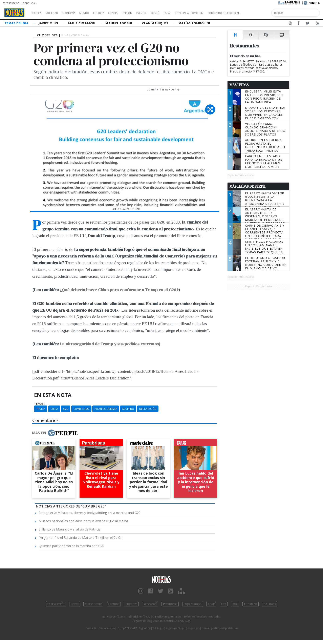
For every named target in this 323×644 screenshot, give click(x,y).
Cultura (110, 13)
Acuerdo (128, 409)
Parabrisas (170, 604)
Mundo (93, 13)
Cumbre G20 (81, 409)
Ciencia (127, 13)
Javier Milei (49, 23)
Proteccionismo (106, 409)
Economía (76, 13)
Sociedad (56, 13)
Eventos (161, 13)
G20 (66, 409)
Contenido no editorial (258, 13)
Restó (177, 13)
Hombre (131, 604)
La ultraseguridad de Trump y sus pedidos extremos (109, 344)
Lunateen (250, 604)
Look (211, 604)
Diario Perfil (56, 604)
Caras (75, 604)
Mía (235, 604)
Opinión (143, 13)
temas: (39, 404)
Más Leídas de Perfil (247, 186)
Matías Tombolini (194, 23)
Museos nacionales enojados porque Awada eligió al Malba (83, 521)
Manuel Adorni (119, 23)
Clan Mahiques (156, 23)
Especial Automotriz (216, 13)
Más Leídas (239, 85)
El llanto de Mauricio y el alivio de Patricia (70, 529)
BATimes (270, 604)
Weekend (150, 604)
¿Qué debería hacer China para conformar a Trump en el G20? (119, 290)
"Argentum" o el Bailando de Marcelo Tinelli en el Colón (81, 538)
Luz (224, 604)
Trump (41, 409)
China (54, 409)
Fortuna (114, 604)
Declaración (148, 409)
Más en (55, 433)
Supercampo (193, 604)
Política (38, 13)
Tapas (190, 13)
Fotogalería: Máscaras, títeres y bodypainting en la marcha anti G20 (90, 513)
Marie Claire (93, 604)
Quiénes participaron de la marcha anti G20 (71, 546)
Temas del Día (17, 23)
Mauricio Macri (82, 23)
